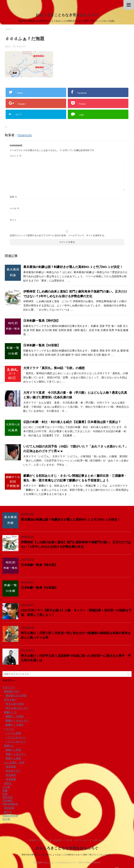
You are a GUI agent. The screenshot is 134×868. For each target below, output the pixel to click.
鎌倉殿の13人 (12, 691)
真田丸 (8, 783)
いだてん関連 (13, 733)
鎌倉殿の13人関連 (16, 695)
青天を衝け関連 (15, 704)
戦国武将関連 (10, 816)
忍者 (5, 794)
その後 (6, 787)
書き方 (8, 812)
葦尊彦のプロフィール (39, 840)
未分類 (6, 819)
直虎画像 (11, 779)
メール (14, 208)
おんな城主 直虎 (14, 762)
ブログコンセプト (81, 840)
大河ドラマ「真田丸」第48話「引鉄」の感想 (54, 368)
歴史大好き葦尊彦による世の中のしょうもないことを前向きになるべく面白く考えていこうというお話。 (67, 855)
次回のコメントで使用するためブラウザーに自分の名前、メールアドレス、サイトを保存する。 (58, 235)
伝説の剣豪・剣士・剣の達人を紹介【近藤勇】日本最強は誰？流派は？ (72, 422)
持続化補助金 (10, 804)
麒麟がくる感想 (15, 725)
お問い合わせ (99, 840)
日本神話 (8, 801)
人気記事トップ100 (61, 840)
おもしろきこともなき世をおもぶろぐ (67, 15)
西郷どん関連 (13, 750)
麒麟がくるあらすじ (17, 721)
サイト (13, 220)
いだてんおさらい (16, 737)
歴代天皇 (8, 797)
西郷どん (9, 746)
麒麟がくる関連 (15, 716)
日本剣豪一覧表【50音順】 (42, 345)
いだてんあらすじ (16, 742)
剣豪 (5, 790)
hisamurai (25, 135)
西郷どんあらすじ (16, 754)
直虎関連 (11, 767)
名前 (13, 197)
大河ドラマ (9, 687)
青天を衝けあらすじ (17, 708)
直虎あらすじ (13, 771)
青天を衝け (10, 700)
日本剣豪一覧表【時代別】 (42, 321)
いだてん (9, 729)
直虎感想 (11, 775)
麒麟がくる (10, 712)
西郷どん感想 (13, 758)
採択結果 (9, 808)
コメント (16, 156)
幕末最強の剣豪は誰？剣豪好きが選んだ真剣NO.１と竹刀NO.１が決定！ (73, 267)
